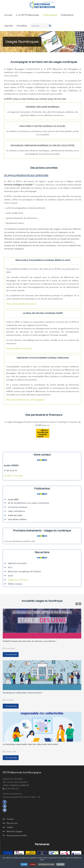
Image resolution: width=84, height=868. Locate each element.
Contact (10, 819)
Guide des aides (15, 515)
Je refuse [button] (33, 864)
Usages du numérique (18, 580)
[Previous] (77, 604)
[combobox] (41, 26)
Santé (10, 576)
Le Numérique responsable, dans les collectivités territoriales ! (31, 744)
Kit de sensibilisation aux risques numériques (29, 503)
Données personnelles (17, 836)
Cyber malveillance (17, 511)
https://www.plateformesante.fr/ (21, 304)
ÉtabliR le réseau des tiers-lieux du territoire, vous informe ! (29, 641)
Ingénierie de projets (17, 563)
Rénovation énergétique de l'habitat (24, 572)
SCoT (10, 568)
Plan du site (12, 823)
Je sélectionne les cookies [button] (46, 864)
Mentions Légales (15, 832)
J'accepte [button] (24, 864)
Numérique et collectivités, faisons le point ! (23, 693)
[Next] (80, 604)
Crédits (10, 827)
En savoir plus (11, 655)
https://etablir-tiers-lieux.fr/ (19, 349)
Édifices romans (15, 584)
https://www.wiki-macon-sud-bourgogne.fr (26, 400)
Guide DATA (13, 500)
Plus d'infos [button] (60, 864)
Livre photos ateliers (17, 520)
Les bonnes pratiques (18, 507)
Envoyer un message (13, 476)
